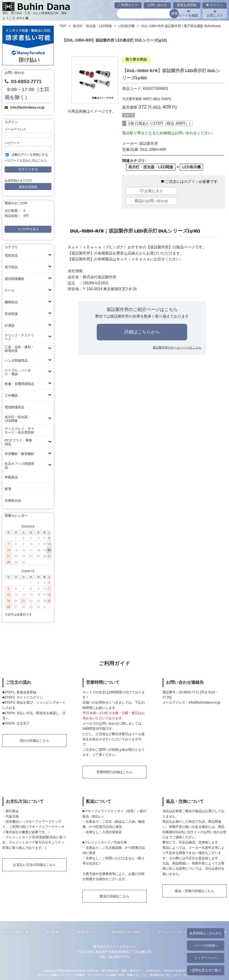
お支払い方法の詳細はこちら (34, 865)
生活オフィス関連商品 (19, 465)
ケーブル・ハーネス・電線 (18, 372)
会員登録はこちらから (206, 933)
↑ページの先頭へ (206, 945)
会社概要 (52, 932)
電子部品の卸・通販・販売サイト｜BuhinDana (131, 971)
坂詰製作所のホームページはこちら (177, 347)
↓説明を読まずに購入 (206, 970)
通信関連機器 (14, 279)
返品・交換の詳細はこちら (194, 891)
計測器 (10, 325)
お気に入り (215, 14)
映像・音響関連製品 (19, 384)
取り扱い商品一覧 (15, 932)
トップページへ (206, 958)
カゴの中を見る (28, 229)
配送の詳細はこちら (114, 896)
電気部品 (11, 255)
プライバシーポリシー (174, 932)
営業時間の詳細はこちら (114, 772)
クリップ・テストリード (19, 337)
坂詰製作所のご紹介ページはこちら (142, 309)
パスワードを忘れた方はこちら (26, 161)
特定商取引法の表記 (126, 932)
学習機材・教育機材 (19, 454)
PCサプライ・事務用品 (18, 442)
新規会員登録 (187, 5)
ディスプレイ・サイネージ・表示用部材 (19, 430)
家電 (8, 489)
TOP (63, 26)
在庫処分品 (13, 501)
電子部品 (11, 267)
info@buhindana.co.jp (27, 107)
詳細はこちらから (142, 332)
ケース (10, 290)
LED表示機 (127, 26)
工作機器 (11, 395)
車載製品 (11, 477)
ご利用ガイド (128, 5)
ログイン (215, 5)
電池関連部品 (14, 407)
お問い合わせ (157, 5)
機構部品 (11, 302)
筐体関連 (11, 314)
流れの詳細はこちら (34, 740)
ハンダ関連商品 (16, 360)
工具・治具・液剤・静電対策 (19, 349)
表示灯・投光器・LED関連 (18, 419)
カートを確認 (188, 14)
